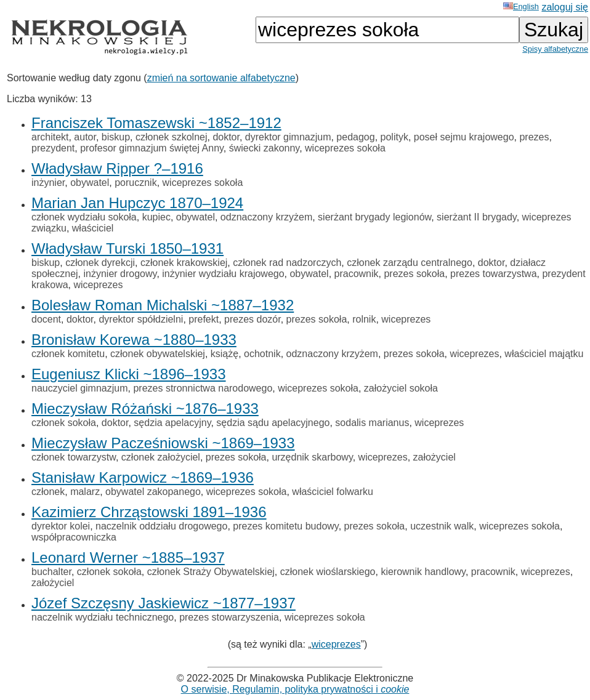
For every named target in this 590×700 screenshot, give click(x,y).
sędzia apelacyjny (172, 423)
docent (46, 319)
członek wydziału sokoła (84, 217)
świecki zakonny (264, 148)
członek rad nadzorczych (287, 263)
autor (85, 137)
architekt (50, 137)
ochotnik (262, 354)
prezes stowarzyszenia (229, 617)
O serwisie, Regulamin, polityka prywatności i (295, 689)
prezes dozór (253, 319)
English (521, 6)
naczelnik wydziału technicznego (103, 617)
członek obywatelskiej (158, 354)
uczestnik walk (442, 526)
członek (48, 492)
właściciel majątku (544, 354)
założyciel (434, 457)
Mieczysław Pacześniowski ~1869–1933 (163, 443)
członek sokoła (64, 423)
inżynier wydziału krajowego (223, 274)
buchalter (51, 572)
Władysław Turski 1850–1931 (127, 248)
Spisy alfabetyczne (555, 49)
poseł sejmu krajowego (464, 137)
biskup (116, 137)
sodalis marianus (372, 423)
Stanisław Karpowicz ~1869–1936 (143, 477)
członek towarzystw (74, 457)
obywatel (90, 183)
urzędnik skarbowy (312, 457)
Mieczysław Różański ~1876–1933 (145, 408)
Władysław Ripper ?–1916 (117, 168)
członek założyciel (161, 457)
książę (224, 354)
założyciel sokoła (401, 388)
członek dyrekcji (100, 263)
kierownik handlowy (423, 572)
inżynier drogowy (120, 274)
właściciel (93, 228)
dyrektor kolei (61, 526)
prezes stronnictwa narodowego (203, 388)
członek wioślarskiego (328, 572)
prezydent (53, 148)
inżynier (48, 183)
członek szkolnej (172, 137)
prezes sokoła (414, 274)
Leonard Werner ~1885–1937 (128, 557)
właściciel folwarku (333, 492)
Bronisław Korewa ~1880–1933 (134, 340)
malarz (85, 492)
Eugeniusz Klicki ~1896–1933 (129, 374)
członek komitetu (68, 354)
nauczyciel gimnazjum (80, 388)
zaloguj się (565, 7)
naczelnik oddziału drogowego (161, 526)
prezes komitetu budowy (285, 526)
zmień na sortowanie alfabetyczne (221, 78)
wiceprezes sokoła (345, 148)
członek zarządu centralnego (410, 263)
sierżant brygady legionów (374, 217)
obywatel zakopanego (153, 492)
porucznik (135, 183)
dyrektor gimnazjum (288, 137)
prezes (534, 137)
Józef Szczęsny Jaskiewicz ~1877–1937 (164, 603)
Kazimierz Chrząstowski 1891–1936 (149, 512)
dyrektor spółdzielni (141, 319)
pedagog (355, 137)
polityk (394, 137)
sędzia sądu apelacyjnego (273, 423)
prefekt (204, 319)
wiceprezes (98, 285)
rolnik (364, 319)
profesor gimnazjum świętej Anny (152, 148)
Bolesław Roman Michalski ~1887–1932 (163, 305)
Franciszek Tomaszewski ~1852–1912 (156, 123)
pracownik (357, 274)
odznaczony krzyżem (266, 217)
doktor (226, 137)
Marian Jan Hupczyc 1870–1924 (137, 203)
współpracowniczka (74, 537)
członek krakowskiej (184, 263)
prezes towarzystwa (494, 274)
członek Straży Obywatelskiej (211, 572)
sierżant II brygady (477, 217)
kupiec (156, 217)
